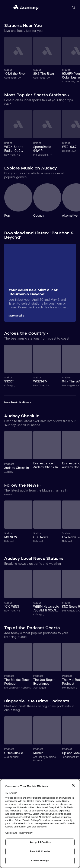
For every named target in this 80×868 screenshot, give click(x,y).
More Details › (17, 316)
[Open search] (74, 7)
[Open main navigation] (6, 7)
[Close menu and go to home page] (26, 7)
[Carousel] (40, 60)
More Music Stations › (18, 402)
